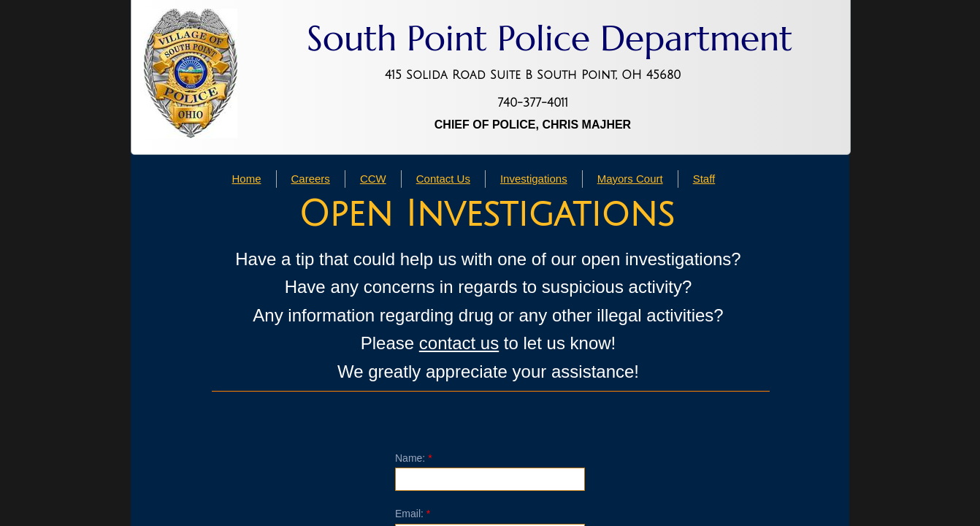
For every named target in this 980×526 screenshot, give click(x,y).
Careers (311, 179)
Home (247, 179)
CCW (373, 179)
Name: (414, 458)
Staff (704, 179)
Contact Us (443, 179)
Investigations (534, 179)
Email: (413, 514)
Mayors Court (630, 179)
